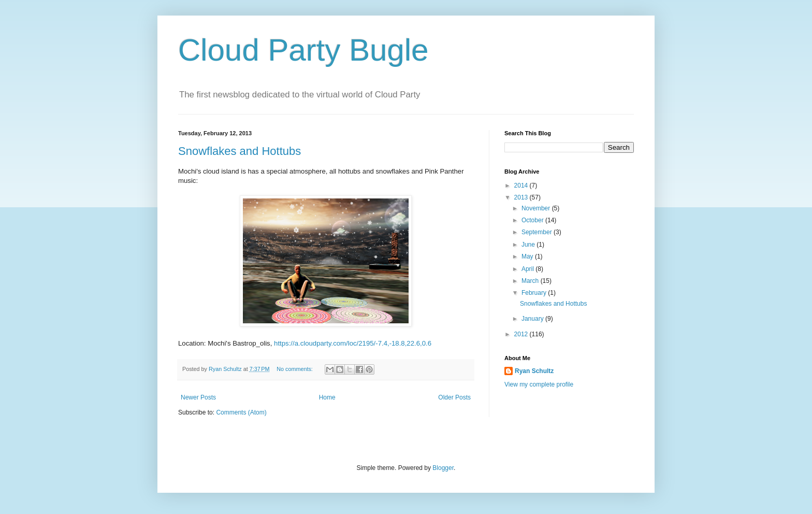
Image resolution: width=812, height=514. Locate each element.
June (529, 245)
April (528, 269)
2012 (522, 334)
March (531, 281)
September (538, 232)
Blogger (443, 468)
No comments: (295, 369)
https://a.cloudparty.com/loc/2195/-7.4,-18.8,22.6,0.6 (353, 343)
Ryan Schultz (534, 371)
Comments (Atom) (241, 412)
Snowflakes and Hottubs (240, 151)
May (528, 256)
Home (327, 397)
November (537, 208)
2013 (522, 197)
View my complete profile (539, 384)
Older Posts (454, 397)
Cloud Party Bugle (303, 50)
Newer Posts (198, 397)
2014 (522, 185)
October (533, 220)
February (535, 293)
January (533, 319)
